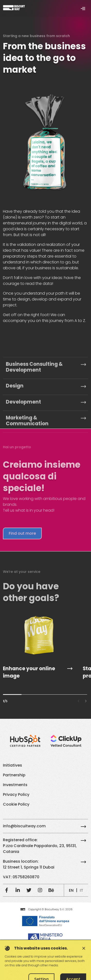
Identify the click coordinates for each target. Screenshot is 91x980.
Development (46, 455)
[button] (86, 701)
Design (46, 439)
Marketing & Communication (46, 474)
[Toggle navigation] (83, 8)
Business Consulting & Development (46, 420)
